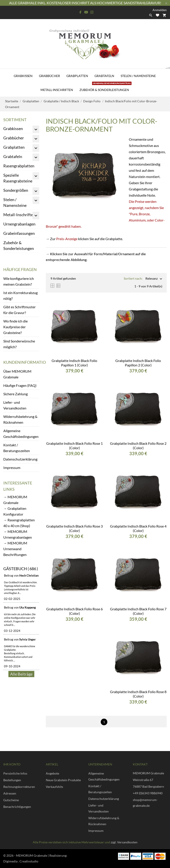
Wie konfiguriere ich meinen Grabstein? (19, 281)
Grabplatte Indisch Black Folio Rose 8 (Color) (138, 694)
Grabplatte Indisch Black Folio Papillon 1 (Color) (74, 363)
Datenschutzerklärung (20, 459)
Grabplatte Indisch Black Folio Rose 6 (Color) (74, 611)
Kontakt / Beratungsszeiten (17, 448)
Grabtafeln (104, 76)
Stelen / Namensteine (138, 76)
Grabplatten (77, 76)
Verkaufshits (54, 787)
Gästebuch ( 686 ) (21, 569)
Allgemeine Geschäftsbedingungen (21, 434)
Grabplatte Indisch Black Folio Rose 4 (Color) (138, 528)
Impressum (12, 468)
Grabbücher (49, 76)
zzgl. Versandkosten (124, 842)
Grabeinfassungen (19, 233)
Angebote (52, 773)
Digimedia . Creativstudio (21, 861)
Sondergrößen (16, 190)
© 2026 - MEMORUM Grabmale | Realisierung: (35, 855)
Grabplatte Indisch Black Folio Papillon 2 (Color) (138, 363)
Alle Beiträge (21, 674)
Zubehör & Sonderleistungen (105, 87)
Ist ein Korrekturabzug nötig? (20, 296)
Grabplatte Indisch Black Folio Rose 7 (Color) (138, 611)
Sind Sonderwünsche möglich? (19, 344)
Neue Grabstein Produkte (63, 780)
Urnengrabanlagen (19, 224)
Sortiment (15, 120)
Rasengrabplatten (19, 166)
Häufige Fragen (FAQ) (20, 385)
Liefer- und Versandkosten (15, 405)
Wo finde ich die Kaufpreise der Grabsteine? (15, 327)
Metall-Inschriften (57, 90)
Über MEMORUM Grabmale (17, 374)
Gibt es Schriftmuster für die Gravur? (19, 310)
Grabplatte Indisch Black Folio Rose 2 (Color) (138, 446)
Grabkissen (23, 76)
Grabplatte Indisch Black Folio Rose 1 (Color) (74, 446)
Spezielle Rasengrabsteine (18, 178)
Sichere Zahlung (15, 394)
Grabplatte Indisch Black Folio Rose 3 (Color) (74, 528)
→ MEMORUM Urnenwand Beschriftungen (15, 549)
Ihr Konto (12, 764)
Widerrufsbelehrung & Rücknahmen (20, 419)
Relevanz (152, 279)
